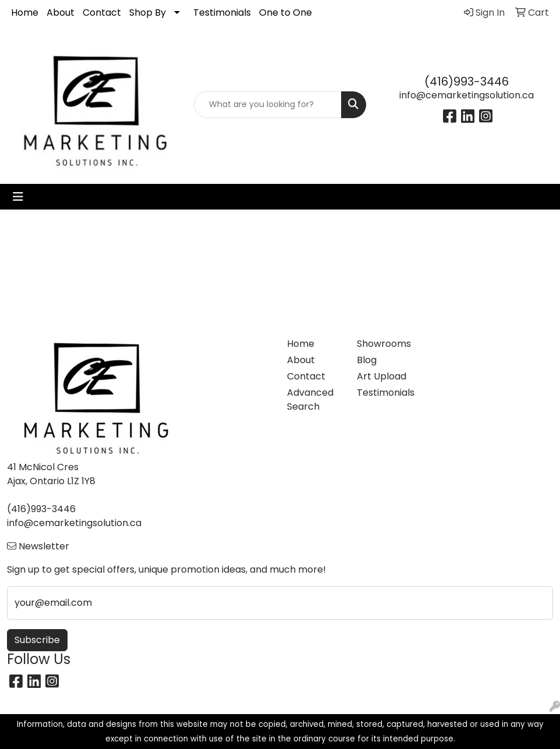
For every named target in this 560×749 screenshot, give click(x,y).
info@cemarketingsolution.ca (467, 95)
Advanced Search (310, 400)
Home (25, 13)
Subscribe (37, 640)
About (61, 13)
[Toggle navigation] (18, 197)
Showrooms (384, 344)
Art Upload (382, 376)
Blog (367, 360)
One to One (286, 13)
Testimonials (222, 13)
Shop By (148, 13)
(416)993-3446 (467, 81)
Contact (102, 13)
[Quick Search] (268, 105)
